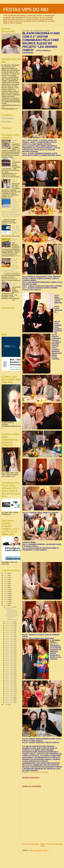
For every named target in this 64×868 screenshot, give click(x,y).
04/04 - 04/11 (10, 680)
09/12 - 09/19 (10, 642)
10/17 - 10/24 (10, 636)
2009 (6, 704)
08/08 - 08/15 (10, 649)
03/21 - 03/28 (10, 684)
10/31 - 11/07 (10, 632)
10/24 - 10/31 (10, 634)
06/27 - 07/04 (10, 658)
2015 (6, 595)
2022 (6, 581)
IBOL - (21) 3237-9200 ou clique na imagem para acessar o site (16, 230)
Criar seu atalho (6, 122)
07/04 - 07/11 (10, 656)
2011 (6, 603)
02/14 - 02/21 (10, 691)
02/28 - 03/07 (10, 690)
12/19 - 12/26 (10, 607)
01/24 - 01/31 (10, 697)
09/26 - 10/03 (10, 640)
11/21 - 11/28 (10, 627)
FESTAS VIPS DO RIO (26, 10)
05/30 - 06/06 (10, 666)
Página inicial (43, 845)
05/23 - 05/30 (10, 668)
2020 (6, 585)
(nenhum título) (15, 141)
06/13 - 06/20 (10, 662)
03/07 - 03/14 (10, 688)
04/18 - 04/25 (10, 677)
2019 (6, 587)
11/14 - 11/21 (10, 629)
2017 (6, 591)
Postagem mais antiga (54, 844)
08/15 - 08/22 (10, 647)
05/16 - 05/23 (10, 669)
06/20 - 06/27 (10, 660)
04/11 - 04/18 (10, 679)
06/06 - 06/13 (10, 664)
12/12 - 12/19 (10, 622)
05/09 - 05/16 (10, 671)
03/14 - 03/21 (10, 686)
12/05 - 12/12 (10, 623)
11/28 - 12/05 (10, 625)
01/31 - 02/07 (10, 695)
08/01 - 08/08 (10, 651)
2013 (6, 599)
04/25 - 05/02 (10, 675)
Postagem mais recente (31, 844)
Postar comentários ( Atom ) (39, 850)
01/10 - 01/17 (10, 701)
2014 (6, 597)
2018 (6, 589)
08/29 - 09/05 (10, 645)
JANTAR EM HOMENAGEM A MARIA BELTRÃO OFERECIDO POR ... (12, 611)
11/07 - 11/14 (10, 631)
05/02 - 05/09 (10, 673)
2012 (6, 601)
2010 (6, 605)
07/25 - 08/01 (10, 653)
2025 (6, 575)
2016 (6, 593)
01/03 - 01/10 (10, 703)
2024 (6, 577)
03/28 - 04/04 (10, 682)
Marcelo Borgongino (8, 118)
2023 (6, 579)
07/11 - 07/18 (10, 655)
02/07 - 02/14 (10, 693)
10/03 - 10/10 (10, 638)
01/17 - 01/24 (10, 699)
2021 (6, 583)
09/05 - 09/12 (10, 644)
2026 (6, 573)
